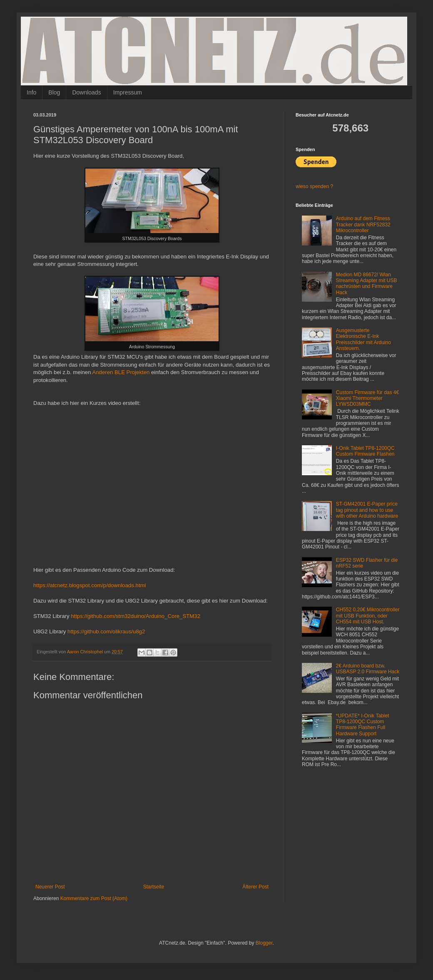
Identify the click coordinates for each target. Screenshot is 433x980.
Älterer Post (255, 887)
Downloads (86, 92)
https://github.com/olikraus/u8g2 (106, 631)
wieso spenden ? (314, 186)
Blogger (264, 943)
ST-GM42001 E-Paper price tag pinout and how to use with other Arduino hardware (367, 510)
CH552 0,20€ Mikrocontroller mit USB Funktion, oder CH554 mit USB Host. (368, 616)
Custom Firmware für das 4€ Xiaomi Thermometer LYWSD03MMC (367, 398)
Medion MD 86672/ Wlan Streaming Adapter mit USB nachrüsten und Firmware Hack (367, 284)
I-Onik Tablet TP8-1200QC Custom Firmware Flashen (365, 451)
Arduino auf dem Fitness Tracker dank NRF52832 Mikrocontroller (363, 225)
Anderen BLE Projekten (121, 372)
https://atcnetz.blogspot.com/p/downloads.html (90, 585)
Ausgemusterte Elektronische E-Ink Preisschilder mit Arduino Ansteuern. (363, 339)
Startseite (154, 887)
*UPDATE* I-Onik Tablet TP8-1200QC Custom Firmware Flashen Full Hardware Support (363, 725)
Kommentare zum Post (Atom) (94, 898)
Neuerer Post (50, 887)
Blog (54, 92)
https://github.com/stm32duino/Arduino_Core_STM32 (136, 616)
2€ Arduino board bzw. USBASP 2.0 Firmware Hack (368, 669)
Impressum (128, 92)
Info (31, 92)
